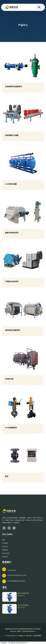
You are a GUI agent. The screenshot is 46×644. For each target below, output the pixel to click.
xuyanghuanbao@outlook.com (17, 575)
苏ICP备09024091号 (29, 631)
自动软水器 (9, 379)
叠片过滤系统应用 (23, 593)
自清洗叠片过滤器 (12, 135)
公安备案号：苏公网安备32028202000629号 (14, 643)
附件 (7, 476)
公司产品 (5, 547)
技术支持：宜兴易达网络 (34, 636)
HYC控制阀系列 (11, 428)
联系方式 (5, 557)
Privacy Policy (11, 636)
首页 (4, 540)
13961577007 (12, 570)
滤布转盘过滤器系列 (13, 330)
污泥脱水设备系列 (12, 281)
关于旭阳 (5, 543)
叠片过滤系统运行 (23, 605)
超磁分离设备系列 (12, 233)
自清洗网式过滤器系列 (13, 87)
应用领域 (5, 550)
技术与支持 (6, 553)
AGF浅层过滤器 (11, 184)
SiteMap (21, 636)
